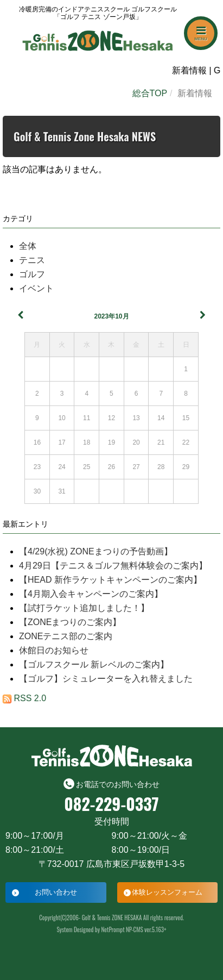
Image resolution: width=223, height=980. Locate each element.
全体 (28, 246)
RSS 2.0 (24, 698)
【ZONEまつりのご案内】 (70, 622)
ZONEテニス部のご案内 (66, 636)
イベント (36, 288)
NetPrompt (113, 929)
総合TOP (150, 93)
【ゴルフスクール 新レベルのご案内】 (94, 664)
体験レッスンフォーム (167, 892)
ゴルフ (32, 274)
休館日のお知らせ (54, 650)
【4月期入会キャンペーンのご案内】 (91, 594)
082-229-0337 (111, 804)
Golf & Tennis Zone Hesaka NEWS (85, 136)
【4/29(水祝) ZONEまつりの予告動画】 (96, 551)
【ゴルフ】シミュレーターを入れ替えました (106, 679)
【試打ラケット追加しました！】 (84, 608)
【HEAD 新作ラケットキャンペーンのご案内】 (110, 580)
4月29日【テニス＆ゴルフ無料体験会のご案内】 (113, 566)
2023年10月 (111, 316)
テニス (32, 260)
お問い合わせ (56, 892)
